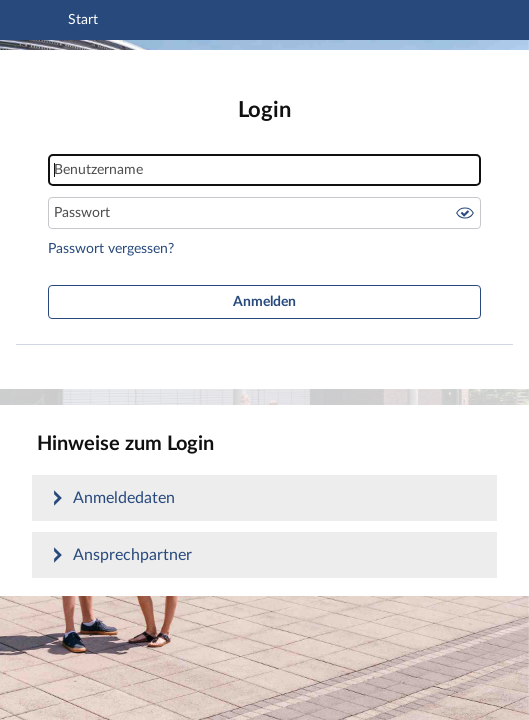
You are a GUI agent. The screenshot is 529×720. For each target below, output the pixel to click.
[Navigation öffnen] (43, 23)
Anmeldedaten (124, 498)
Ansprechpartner (132, 555)
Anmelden (264, 302)
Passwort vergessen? (111, 249)
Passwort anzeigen (465, 213)
